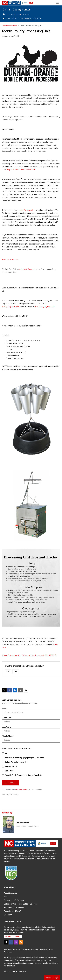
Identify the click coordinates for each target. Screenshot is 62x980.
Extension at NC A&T (12, 911)
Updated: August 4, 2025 (11, 36)
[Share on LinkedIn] (15, 690)
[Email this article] (21, 690)
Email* (5, 709)
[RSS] (21, 942)
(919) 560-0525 (10, 18)
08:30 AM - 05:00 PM (33, 18)
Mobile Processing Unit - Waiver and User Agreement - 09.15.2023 (28, 655)
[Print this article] (26, 690)
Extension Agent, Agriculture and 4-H (27, 826)
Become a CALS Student (14, 908)
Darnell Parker (23, 823)
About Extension (11, 893)
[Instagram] (16, 942)
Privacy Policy (14, 794)
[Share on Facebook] (10, 690)
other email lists (22, 790)
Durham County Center (16, 10)
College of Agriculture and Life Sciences (21, 904)
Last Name (6, 727)
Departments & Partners (14, 900)
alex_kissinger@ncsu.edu (45, 307)
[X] (6, 942)
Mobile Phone (8, 736)
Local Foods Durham (10, 26)
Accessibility (21, 971)
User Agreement (26, 210)
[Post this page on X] (4, 690)
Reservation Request (10, 259)
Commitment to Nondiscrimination (25, 949)
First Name (7, 718)
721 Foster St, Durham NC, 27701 (16, 14)
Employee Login (52, 978)
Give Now (8, 915)
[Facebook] (11, 942)
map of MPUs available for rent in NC (21, 170)
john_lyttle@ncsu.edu (28, 269)
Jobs (6, 897)
